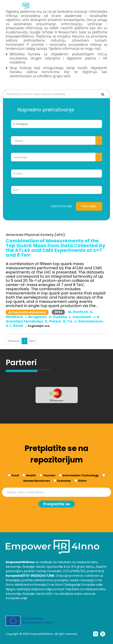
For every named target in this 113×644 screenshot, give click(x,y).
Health (31, 475)
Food (15, 475)
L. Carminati (80, 317)
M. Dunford (78, 312)
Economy (64, 481)
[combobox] (56, 140)
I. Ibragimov (36, 317)
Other (82, 481)
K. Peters (53, 321)
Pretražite (89, 206)
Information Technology (81, 475)
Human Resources (37, 481)
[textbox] (56, 141)
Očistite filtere (61, 206)
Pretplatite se (57, 504)
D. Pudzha (58, 317)
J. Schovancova (89, 321)
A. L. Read (15, 326)
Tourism (49, 475)
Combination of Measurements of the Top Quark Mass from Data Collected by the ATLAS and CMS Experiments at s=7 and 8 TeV (56, 248)
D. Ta (68, 321)
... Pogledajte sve (37, 326)
